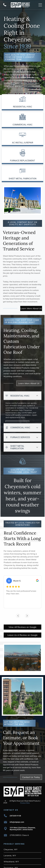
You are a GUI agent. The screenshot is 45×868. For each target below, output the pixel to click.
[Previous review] (6, 592)
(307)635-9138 (15, 794)
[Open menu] (40, 5)
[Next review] (39, 592)
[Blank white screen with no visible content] (5, 6)
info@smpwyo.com (17, 800)
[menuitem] (22, 827)
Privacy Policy (25, 781)
